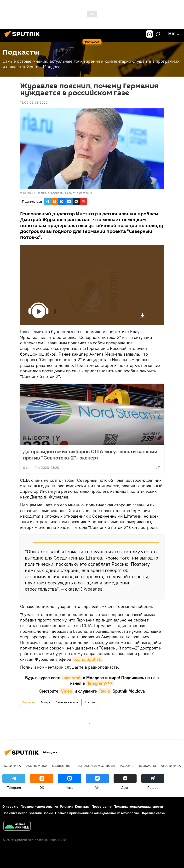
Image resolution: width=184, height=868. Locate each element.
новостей (71, 678)
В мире (46, 702)
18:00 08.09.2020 (34, 102)
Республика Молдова (95, 766)
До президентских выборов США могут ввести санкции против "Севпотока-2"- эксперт (90, 454)
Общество (61, 766)
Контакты (82, 806)
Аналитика (171, 766)
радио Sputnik (87, 659)
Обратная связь (153, 813)
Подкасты (29, 702)
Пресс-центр (102, 806)
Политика (12, 766)
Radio (105, 691)
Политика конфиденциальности (138, 806)
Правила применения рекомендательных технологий (97, 813)
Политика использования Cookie (28, 813)
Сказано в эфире (67, 702)
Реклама (66, 806)
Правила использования (39, 806)
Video (66, 691)
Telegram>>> (100, 683)
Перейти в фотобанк (78, 193)
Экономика (36, 766)
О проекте (10, 806)
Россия (126, 766)
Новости (89, 702)
